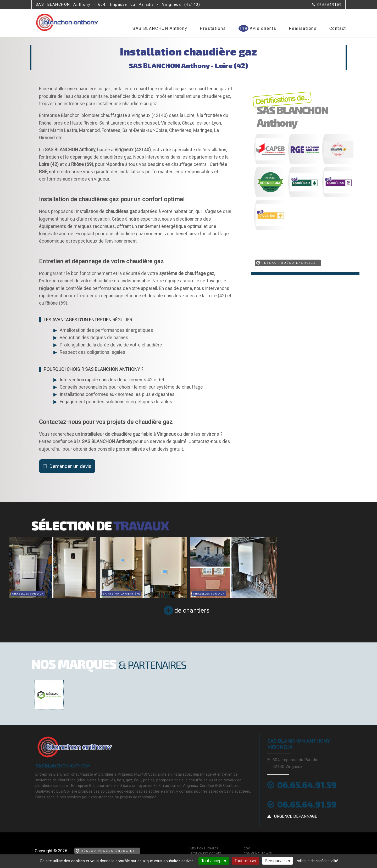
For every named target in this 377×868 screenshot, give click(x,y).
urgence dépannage (296, 816)
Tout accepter (214, 861)
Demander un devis (70, 466)
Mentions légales (204, 849)
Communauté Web (258, 853)
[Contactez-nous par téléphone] (327, 5)
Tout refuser (246, 861)
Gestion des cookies (206, 853)
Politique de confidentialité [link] (317, 861)
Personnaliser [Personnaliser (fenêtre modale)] (278, 861)
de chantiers (192, 611)
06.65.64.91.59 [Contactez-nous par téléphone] (307, 785)
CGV (247, 849)
